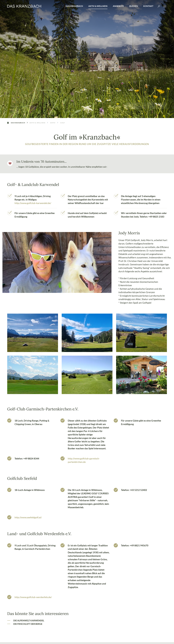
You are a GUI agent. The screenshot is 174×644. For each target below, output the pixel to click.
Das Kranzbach (74, 6)
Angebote (118, 6)
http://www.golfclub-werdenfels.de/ (33, 597)
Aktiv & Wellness (98, 6)
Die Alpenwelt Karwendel (29, 620)
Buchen (134, 6)
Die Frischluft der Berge (28, 624)
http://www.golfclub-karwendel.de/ (33, 203)
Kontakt (148, 6)
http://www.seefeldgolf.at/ (28, 517)
